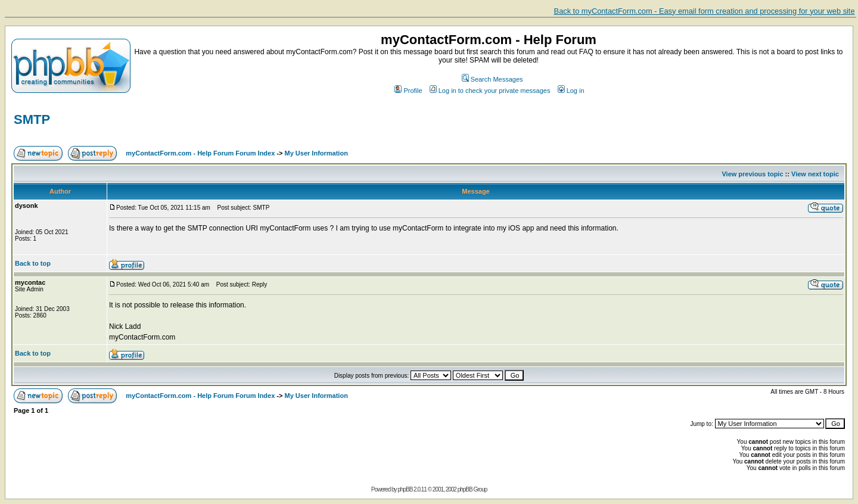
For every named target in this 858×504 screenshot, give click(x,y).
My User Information (316, 153)
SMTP (32, 119)
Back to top (33, 263)
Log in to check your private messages (490, 91)
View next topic (815, 174)
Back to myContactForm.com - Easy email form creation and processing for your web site (705, 11)
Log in (571, 91)
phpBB (405, 489)
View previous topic (752, 174)
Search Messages (492, 79)
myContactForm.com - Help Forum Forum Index (200, 153)
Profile (408, 91)
